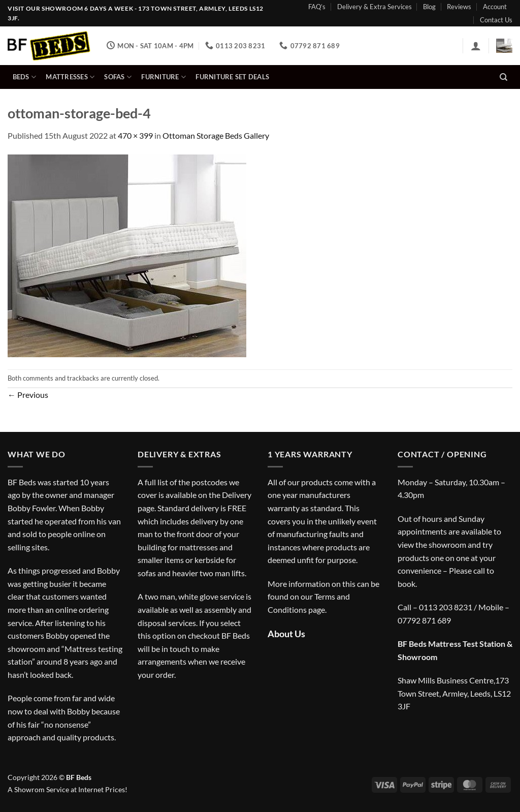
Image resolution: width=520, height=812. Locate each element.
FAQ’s (317, 7)
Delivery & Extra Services (375, 7)
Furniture (164, 77)
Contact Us (496, 20)
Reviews (459, 7)
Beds (24, 77)
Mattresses (70, 77)
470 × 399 (135, 135)
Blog (429, 7)
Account (495, 7)
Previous (28, 395)
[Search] (503, 77)
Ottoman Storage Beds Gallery (216, 135)
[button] (476, 46)
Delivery (237, 495)
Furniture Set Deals (232, 77)
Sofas (118, 77)
